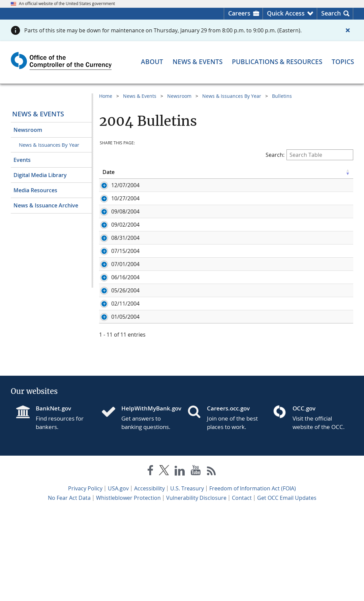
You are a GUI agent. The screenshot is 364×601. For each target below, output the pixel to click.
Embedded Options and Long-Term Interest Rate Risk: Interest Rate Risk (261, 305)
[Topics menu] (343, 62)
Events (22, 160)
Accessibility (149, 577)
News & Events (38, 114)
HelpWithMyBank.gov (149, 497)
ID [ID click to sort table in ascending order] (140, 172)
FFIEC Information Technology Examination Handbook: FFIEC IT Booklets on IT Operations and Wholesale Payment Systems (255, 251)
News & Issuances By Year (49, 145)
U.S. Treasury (187, 577)
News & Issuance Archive (46, 205)
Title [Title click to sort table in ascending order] (182, 172)
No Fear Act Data (69, 587)
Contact (242, 587)
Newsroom (28, 130)
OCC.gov (304, 497)
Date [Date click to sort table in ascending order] (109, 172)
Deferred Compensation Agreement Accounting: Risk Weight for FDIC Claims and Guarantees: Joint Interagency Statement (257, 381)
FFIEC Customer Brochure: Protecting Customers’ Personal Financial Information (262, 230)
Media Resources (35, 190)
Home (106, 96)
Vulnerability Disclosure (196, 587)
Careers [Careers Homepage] (239, 13)
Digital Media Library (40, 175)
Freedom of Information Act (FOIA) (253, 577)
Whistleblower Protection (128, 587)
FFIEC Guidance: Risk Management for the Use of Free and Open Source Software (257, 209)
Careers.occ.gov (228, 497)
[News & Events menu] (198, 62)
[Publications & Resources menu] (277, 62)
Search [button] (331, 13)
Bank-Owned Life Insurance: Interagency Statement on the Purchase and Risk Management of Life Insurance (263, 189)
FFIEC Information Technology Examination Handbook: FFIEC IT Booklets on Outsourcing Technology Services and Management (257, 284)
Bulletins (282, 96)
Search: (309, 155)
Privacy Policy (85, 577)
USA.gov (118, 577)
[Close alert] (348, 30)
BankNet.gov (53, 497)
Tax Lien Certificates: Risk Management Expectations (242, 267)
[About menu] (152, 62)
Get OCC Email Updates (287, 587)
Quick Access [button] (286, 13)
